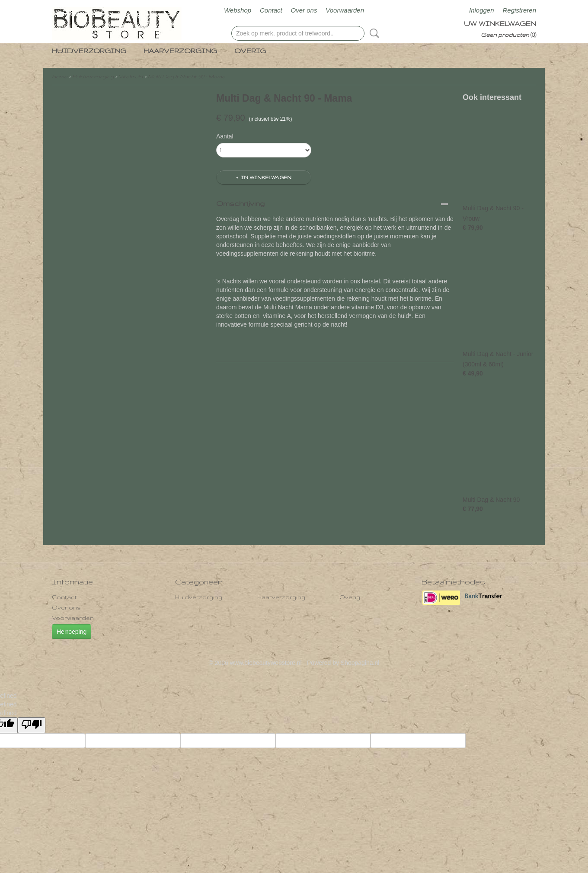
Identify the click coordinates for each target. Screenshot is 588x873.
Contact (271, 10)
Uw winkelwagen (500, 24)
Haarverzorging (180, 51)
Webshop (238, 10)
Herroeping (72, 632)
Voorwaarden (345, 10)
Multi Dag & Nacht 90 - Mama (187, 76)
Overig (250, 51)
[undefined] (32, 725)
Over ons (304, 10)
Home (60, 76)
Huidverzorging (89, 51)
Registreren (519, 10)
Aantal (225, 136)
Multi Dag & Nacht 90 (491, 500)
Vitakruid (131, 76)
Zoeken (373, 33)
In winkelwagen (266, 177)
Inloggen (482, 10)
